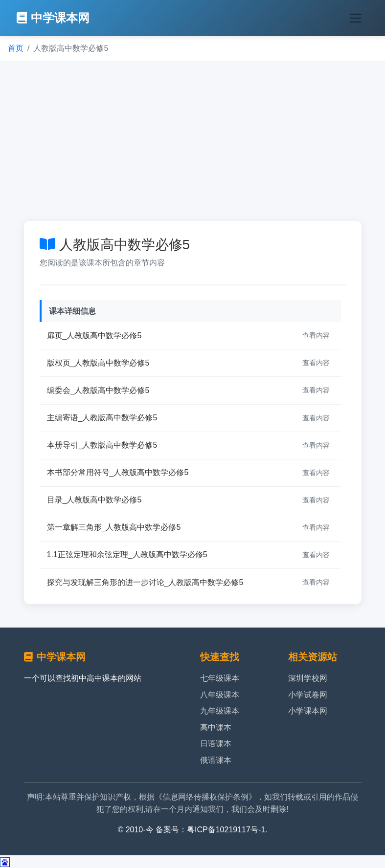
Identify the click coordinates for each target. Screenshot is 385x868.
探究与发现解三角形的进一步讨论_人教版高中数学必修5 (145, 582)
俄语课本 (216, 760)
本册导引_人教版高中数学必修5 (102, 445)
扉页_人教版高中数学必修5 (94, 336)
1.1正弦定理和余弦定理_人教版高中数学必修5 (127, 554)
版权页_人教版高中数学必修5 (98, 363)
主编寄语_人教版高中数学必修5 (102, 418)
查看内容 (316, 335)
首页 (16, 48)
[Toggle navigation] (356, 18)
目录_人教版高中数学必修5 (94, 500)
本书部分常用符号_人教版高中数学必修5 (118, 472)
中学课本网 (53, 18)
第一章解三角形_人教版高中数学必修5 (114, 527)
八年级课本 (220, 695)
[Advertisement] (192, 141)
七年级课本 (220, 678)
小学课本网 (308, 711)
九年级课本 (220, 711)
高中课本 (216, 727)
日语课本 (216, 744)
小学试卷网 (308, 695)
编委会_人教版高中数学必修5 (98, 390)
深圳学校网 (308, 678)
